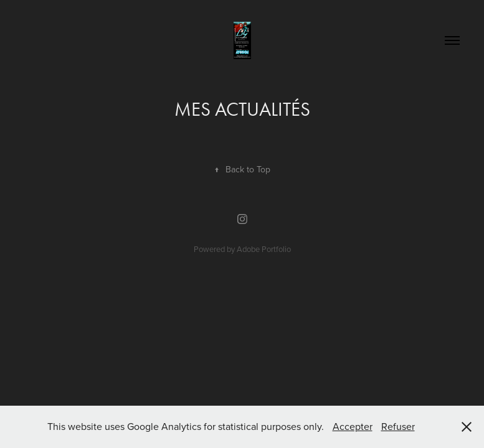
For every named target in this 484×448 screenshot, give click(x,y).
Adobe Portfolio (264, 249)
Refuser (398, 426)
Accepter (353, 426)
